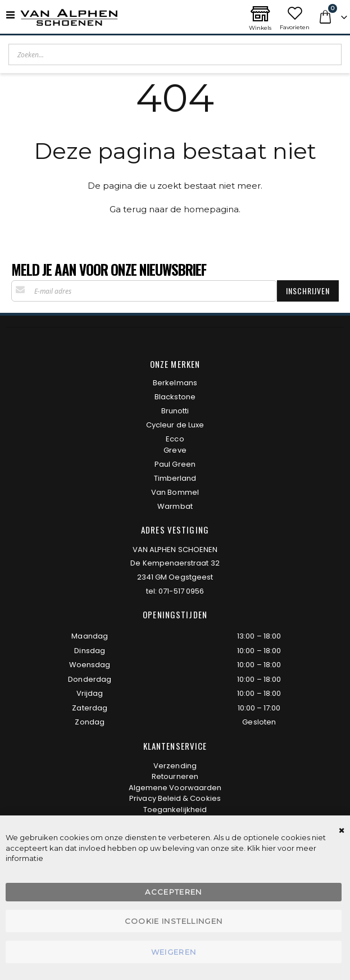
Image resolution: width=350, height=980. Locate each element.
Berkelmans (175, 383)
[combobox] (175, 54)
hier (269, 848)
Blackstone (175, 397)
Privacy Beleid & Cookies (175, 798)
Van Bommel (175, 492)
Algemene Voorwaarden (175, 788)
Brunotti (175, 411)
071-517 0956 (181, 591)
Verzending (175, 766)
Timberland (175, 478)
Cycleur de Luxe (175, 425)
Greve (175, 450)
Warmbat (175, 506)
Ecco (175, 439)
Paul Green (175, 464)
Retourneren (175, 776)
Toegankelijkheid (175, 810)
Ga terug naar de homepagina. (175, 209)
